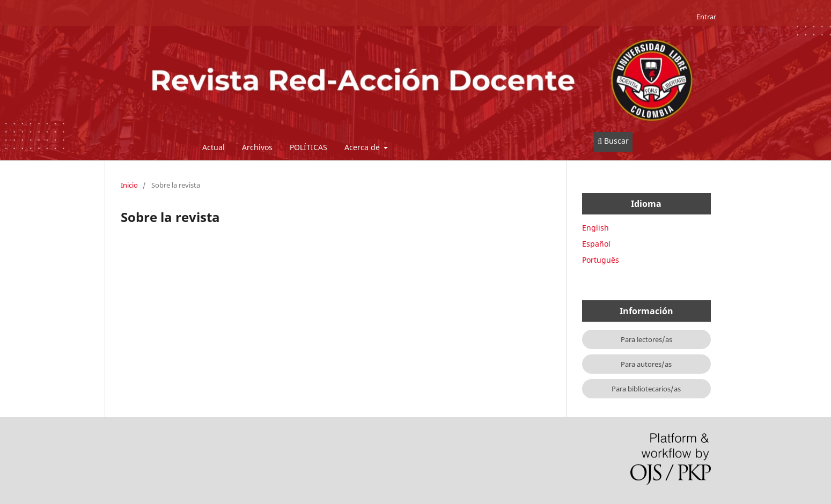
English (595, 228)
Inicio (129, 185)
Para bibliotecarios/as (646, 389)
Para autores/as (646, 364)
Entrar (706, 17)
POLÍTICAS (308, 147)
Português (601, 260)
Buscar (613, 141)
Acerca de (363, 147)
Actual (214, 147)
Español (596, 244)
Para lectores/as (646, 339)
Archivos (257, 147)
